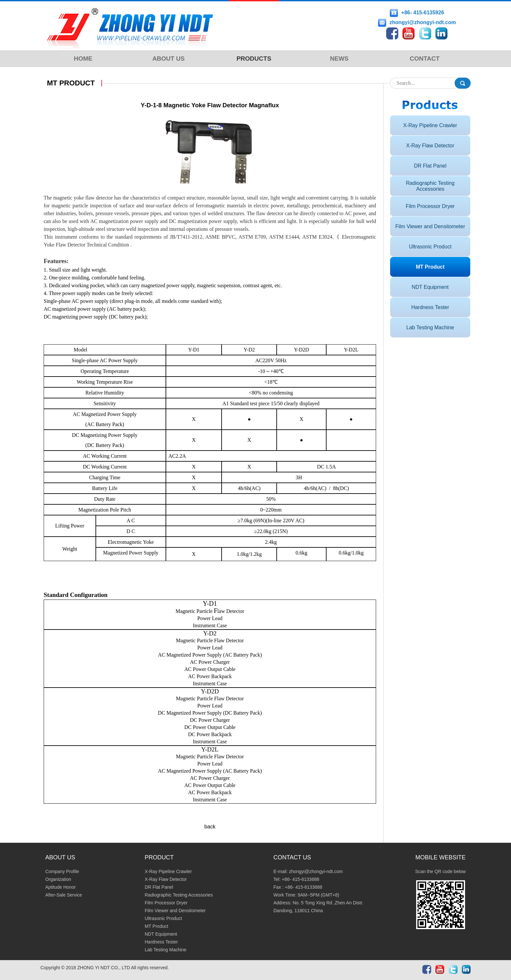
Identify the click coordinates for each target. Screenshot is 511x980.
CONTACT (424, 59)
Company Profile (62, 871)
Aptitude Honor (60, 887)
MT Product (430, 267)
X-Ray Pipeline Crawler (430, 125)
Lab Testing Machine (430, 327)
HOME (83, 59)
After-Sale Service (64, 895)
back (210, 827)
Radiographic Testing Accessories (430, 186)
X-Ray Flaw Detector (430, 146)
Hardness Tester (430, 307)
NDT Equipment (430, 287)
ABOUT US (168, 59)
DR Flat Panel (430, 166)
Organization (58, 879)
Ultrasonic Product (430, 247)
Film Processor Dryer (430, 206)
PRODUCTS (254, 59)
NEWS (339, 59)
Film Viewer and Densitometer (430, 226)
